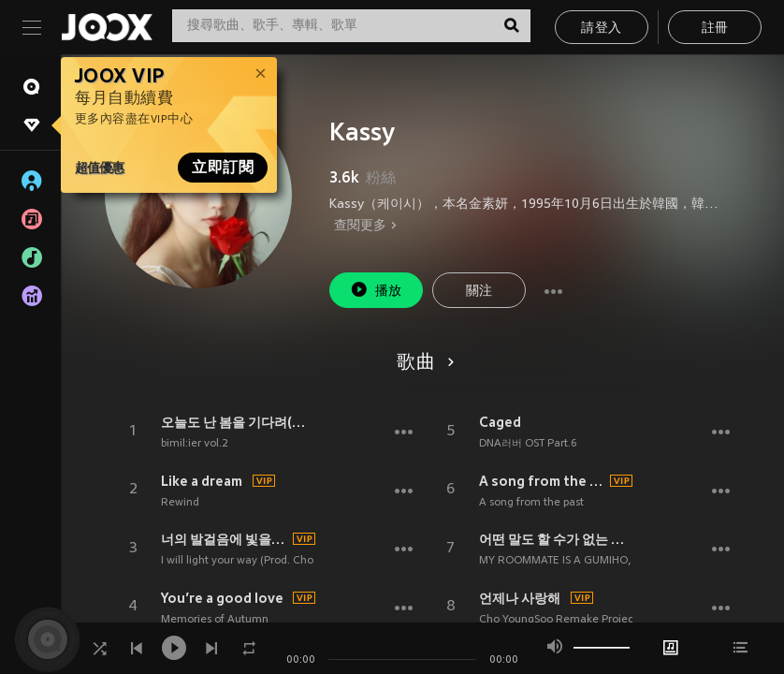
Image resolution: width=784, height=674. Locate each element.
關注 (479, 292)
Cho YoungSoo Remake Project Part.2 (574, 620)
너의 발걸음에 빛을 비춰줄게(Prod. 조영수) (224, 539)
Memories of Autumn (215, 620)
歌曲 (422, 363)
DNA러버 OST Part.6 (528, 444)
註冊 (715, 29)
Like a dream (202, 481)
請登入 (601, 29)
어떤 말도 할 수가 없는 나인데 (556, 539)
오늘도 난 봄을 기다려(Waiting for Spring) (238, 422)
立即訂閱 (223, 168)
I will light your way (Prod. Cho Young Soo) (267, 561)
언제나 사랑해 (520, 598)
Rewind (180, 503)
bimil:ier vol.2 (195, 444)
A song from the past (542, 481)
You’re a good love (222, 598)
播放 (376, 290)
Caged (500, 422)
